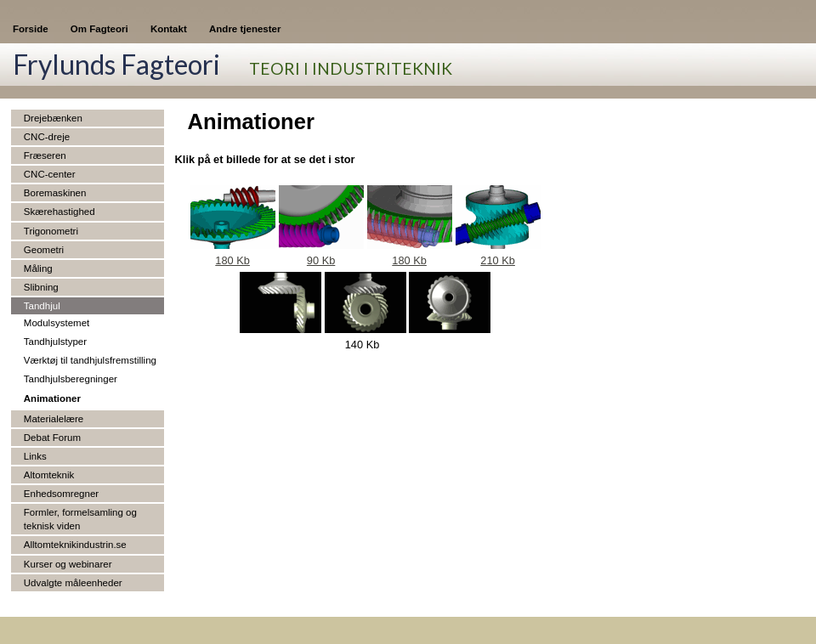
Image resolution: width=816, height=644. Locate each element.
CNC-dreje (47, 137)
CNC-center (50, 174)
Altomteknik (49, 475)
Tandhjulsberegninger (71, 379)
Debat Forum (52, 438)
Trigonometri (51, 231)
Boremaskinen (55, 193)
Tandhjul (42, 306)
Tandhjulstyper (55, 342)
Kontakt (169, 29)
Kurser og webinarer (68, 564)
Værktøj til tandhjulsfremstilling (90, 360)
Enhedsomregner (61, 494)
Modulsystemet (57, 323)
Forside (31, 29)
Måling (38, 268)
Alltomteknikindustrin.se (75, 545)
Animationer (52, 398)
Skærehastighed (59, 212)
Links (35, 456)
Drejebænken (53, 118)
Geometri (44, 250)
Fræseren (45, 155)
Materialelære (54, 419)
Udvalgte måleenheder (73, 583)
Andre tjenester (245, 29)
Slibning (41, 287)
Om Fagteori (99, 29)
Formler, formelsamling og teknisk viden (80, 519)
